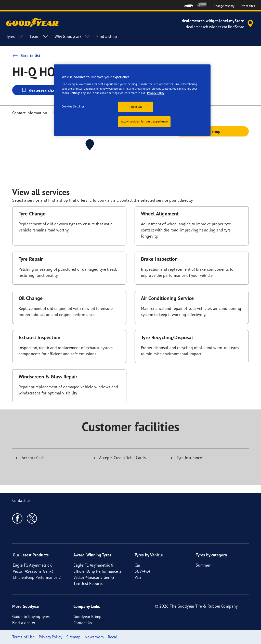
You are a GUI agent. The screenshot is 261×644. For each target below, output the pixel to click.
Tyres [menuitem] (15, 36)
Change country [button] (224, 6)
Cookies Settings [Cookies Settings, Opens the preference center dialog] (73, 106)
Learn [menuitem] (39, 36)
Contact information (30, 113)
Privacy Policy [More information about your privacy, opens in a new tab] (156, 93)
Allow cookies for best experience (145, 121)
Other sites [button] (248, 6)
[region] (132, 100)
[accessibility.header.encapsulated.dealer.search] (218, 24)
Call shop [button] (212, 131)
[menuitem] (189, 5)
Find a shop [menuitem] (107, 36)
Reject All (135, 107)
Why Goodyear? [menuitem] (72, 36)
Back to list (26, 56)
